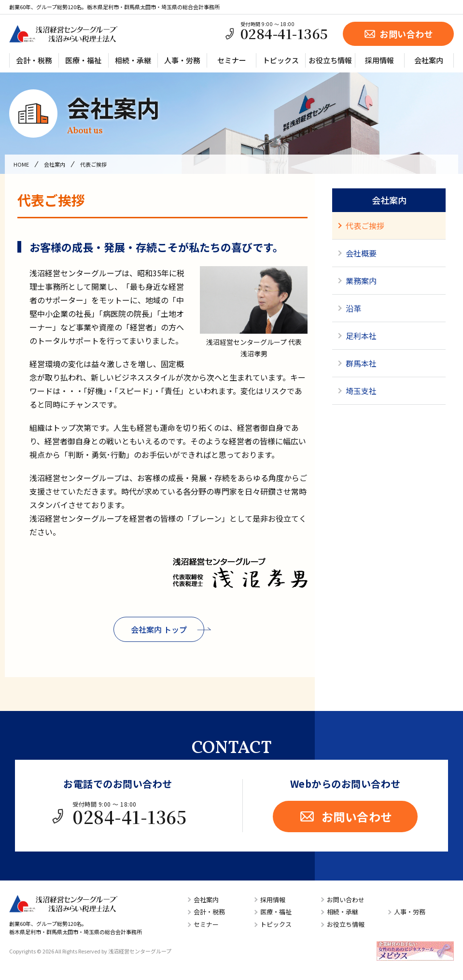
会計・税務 (34, 60)
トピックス (281, 60)
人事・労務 (182, 60)
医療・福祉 (83, 60)
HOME (21, 164)
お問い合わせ (398, 34)
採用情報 (379, 60)
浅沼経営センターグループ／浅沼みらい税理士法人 (63, 34)
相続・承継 (133, 60)
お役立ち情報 (330, 60)
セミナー (232, 60)
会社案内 (429, 60)
